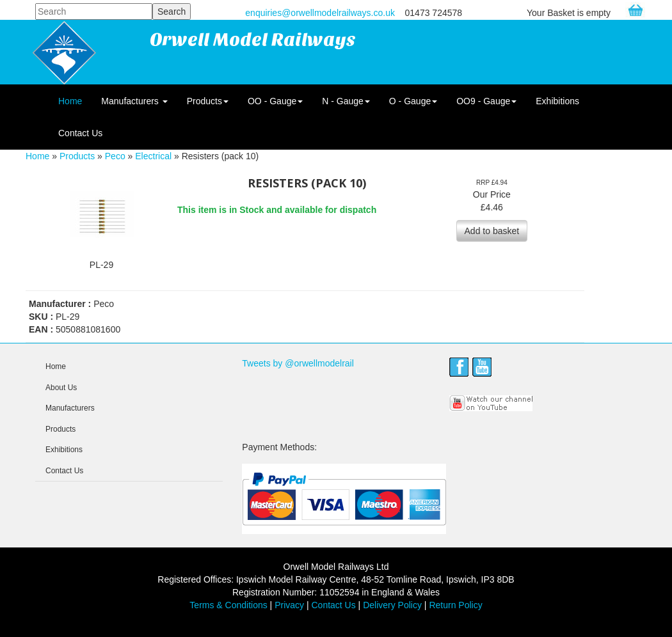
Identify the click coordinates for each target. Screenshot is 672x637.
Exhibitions (557, 101)
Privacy (289, 605)
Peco (115, 156)
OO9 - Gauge (486, 101)
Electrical (153, 156)
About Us (61, 388)
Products (208, 101)
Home (70, 101)
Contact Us (80, 133)
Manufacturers (134, 101)
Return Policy (455, 605)
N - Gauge (346, 101)
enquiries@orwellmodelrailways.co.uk (320, 13)
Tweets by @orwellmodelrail (298, 363)
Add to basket (492, 231)
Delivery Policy (392, 605)
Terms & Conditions (228, 605)
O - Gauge (413, 101)
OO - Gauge (275, 101)
